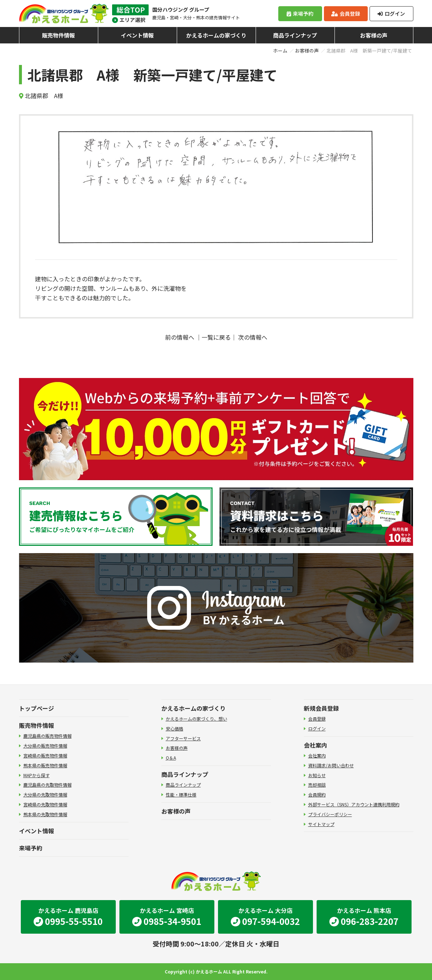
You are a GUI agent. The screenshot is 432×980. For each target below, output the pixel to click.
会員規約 (317, 794)
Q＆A (171, 758)
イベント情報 (137, 35)
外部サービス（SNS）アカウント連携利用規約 (354, 804)
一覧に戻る (216, 337)
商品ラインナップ (295, 35)
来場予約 (300, 13)
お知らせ (317, 775)
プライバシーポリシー (330, 814)
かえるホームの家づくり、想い (196, 719)
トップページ (37, 708)
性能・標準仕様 (181, 794)
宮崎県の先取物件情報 (45, 804)
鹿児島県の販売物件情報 (47, 736)
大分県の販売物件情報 (45, 746)
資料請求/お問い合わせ (331, 765)
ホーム (280, 51)
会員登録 (345, 13)
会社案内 (316, 745)
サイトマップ (321, 824)
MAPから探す (37, 775)
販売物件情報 (58, 35)
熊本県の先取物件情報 (45, 814)
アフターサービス (183, 738)
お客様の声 (374, 35)
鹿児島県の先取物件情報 (47, 785)
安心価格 (175, 728)
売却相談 (317, 785)
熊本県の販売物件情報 (45, 765)
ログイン (391, 13)
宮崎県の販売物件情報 (45, 755)
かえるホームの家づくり (216, 35)
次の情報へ (253, 337)
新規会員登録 (321, 708)
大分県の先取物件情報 (45, 794)
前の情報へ (180, 337)
